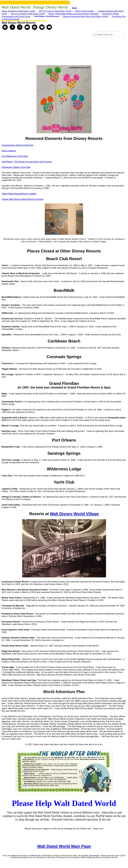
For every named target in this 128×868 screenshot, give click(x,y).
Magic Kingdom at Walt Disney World (18, 11)
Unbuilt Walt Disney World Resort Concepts (23, 199)
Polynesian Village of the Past (16, 167)
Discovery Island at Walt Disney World (28, 14)
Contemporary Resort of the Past (17, 145)
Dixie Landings (9, 151)
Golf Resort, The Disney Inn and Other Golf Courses (27, 162)
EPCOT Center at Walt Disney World (55, 11)
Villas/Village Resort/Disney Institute (19, 194)
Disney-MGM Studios (84, 11)
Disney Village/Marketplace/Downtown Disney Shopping (73, 14)
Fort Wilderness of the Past (15, 156)
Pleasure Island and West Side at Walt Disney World (85, 16)
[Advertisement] (64, 52)
